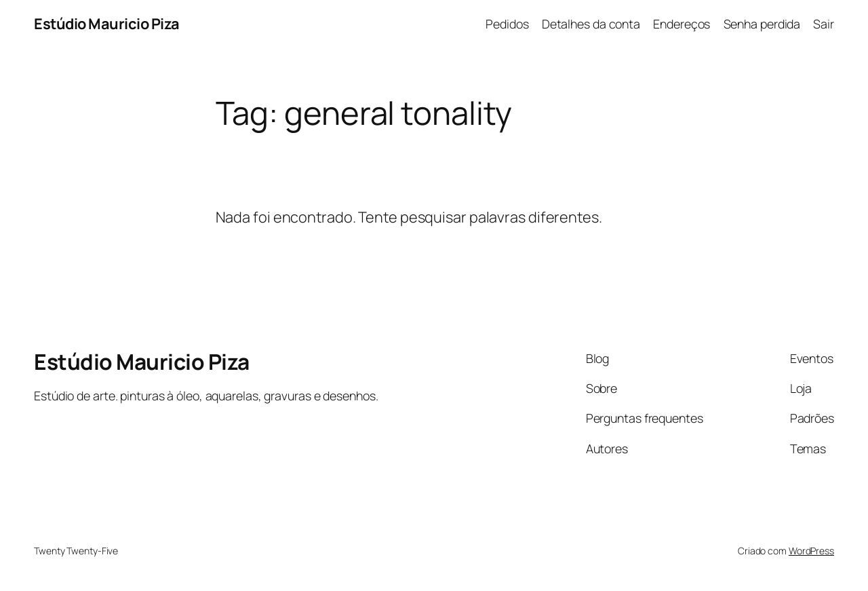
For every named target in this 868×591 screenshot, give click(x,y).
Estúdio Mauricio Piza (107, 24)
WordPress (811, 551)
